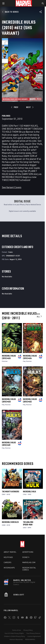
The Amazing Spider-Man (28, 523)
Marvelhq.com (29, 562)
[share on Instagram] (14, 618)
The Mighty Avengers (10, 492)
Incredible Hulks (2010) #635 (9, 357)
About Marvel (10, 552)
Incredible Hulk (29, 492)
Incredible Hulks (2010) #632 (30, 400)
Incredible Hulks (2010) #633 (9, 400)
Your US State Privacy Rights (14, 633)
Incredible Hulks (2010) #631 (9, 444)
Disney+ (26, 557)
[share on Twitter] (9, 618)
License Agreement (34, 636)
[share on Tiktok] (40, 618)
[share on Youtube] (22, 618)
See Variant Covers (12, 187)
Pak (24, 361)
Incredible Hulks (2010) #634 (30, 357)
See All (40, 315)
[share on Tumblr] (18, 618)
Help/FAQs (8, 557)
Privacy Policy (28, 630)
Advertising (28, 552)
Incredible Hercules (10, 522)
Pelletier (5, 361)
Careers (8, 562)
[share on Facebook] (5, 618)
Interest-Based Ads (16, 639)
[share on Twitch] (35, 618)
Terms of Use (17, 630)
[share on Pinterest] (31, 618)
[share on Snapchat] (27, 618)
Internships (9, 568)
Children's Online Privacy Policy (14, 636)
